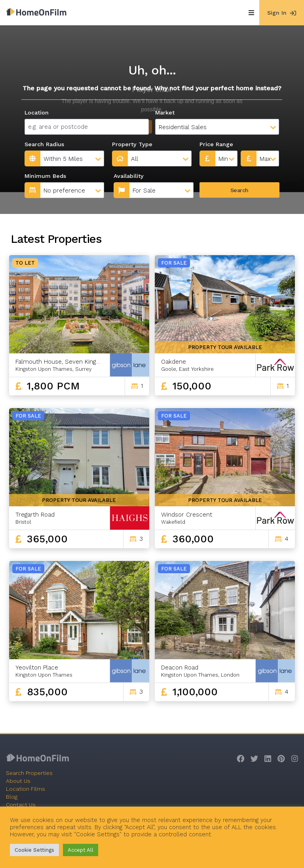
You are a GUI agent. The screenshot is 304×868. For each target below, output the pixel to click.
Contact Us (21, 805)
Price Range (216, 144)
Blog (12, 797)
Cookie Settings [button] (34, 850)
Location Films (26, 789)
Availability (129, 176)
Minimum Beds (45, 176)
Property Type (132, 144)
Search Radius (44, 144)
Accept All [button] (81, 850)
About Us (18, 781)
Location (37, 113)
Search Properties (29, 773)
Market (165, 113)
